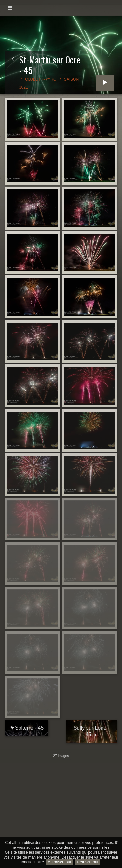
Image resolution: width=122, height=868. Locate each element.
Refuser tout (88, 862)
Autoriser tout (59, 862)
